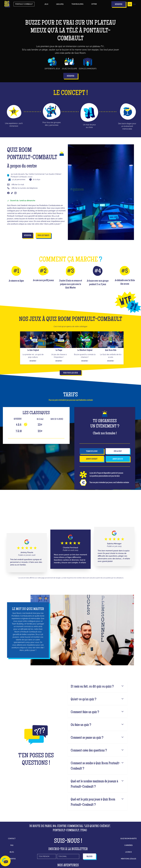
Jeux (46, 4)
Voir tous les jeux (71, 373)
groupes (60, 4)
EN (134, 4)
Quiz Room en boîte (128, 839)
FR (130, 4)
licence (128, 852)
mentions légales (129, 859)
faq (12, 845)
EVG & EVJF (118, 451)
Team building (77, 4)
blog (12, 852)
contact (12, 839)
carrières (128, 845)
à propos (12, 859)
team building (92, 451)
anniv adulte (118, 459)
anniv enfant (92, 459)
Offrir (94, 4)
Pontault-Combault (24, 4)
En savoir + (33, 361)
